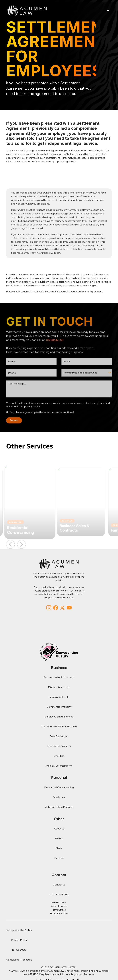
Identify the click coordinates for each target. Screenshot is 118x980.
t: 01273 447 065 (59, 894)
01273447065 (55, 349)
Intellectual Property (59, 746)
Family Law (59, 797)
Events (59, 838)
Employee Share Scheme (59, 717)
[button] (108, 11)
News (59, 848)
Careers (59, 858)
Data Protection (59, 736)
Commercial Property (59, 707)
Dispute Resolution (59, 687)
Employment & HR (59, 697)
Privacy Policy (19, 940)
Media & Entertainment (59, 766)
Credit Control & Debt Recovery (59, 726)
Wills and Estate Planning (59, 807)
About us (59, 829)
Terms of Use (19, 950)
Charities (59, 756)
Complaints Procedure (19, 960)
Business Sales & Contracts (59, 677)
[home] (27, 11)
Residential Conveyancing (59, 787)
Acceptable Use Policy (19, 930)
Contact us (59, 885)
